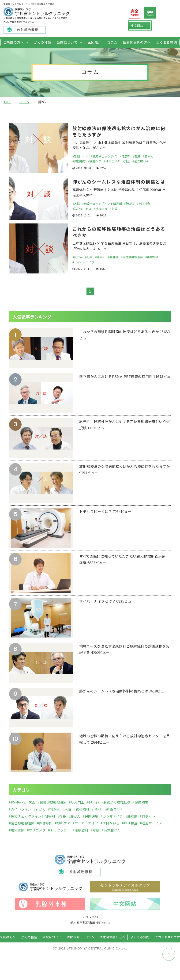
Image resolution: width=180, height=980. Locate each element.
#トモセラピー (59, 838)
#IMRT (97, 817)
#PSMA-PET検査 (22, 810)
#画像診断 (152, 265)
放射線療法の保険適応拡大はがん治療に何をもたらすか (119, 131)
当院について (68, 42)
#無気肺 (93, 810)
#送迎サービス (82, 216)
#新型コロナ (81, 157)
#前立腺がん (141, 162)
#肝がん (40, 817)
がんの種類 (45, 42)
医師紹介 (94, 42)
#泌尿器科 (80, 838)
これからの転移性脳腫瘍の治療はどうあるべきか (119, 240)
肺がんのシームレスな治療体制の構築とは (119, 186)
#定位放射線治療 (132, 265)
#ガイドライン (20, 817)
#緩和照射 (81, 817)
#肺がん (148, 157)
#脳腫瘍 (113, 265)
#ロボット (148, 824)
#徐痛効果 (140, 810)
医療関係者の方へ (134, 42)
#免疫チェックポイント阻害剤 (111, 157)
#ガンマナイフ (112, 824)
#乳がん (78, 265)
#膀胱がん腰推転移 (116, 810)
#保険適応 (79, 162)
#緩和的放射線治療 (52, 810)
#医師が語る (110, 831)
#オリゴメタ (112, 162)
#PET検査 (144, 211)
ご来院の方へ (18, 42)
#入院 (76, 211)
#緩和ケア (95, 162)
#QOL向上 (77, 810)
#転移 (137, 157)
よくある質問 (162, 42)
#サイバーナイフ (84, 270)
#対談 (126, 162)
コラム (111, 42)
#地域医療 (101, 216)
